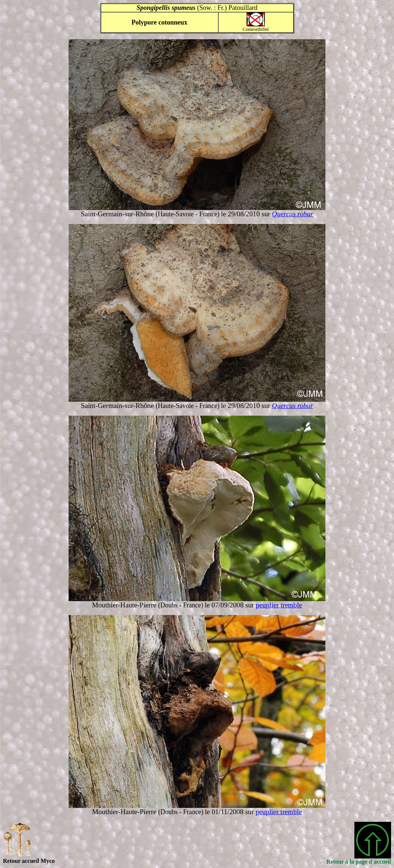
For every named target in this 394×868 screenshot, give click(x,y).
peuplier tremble (279, 605)
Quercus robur (292, 214)
